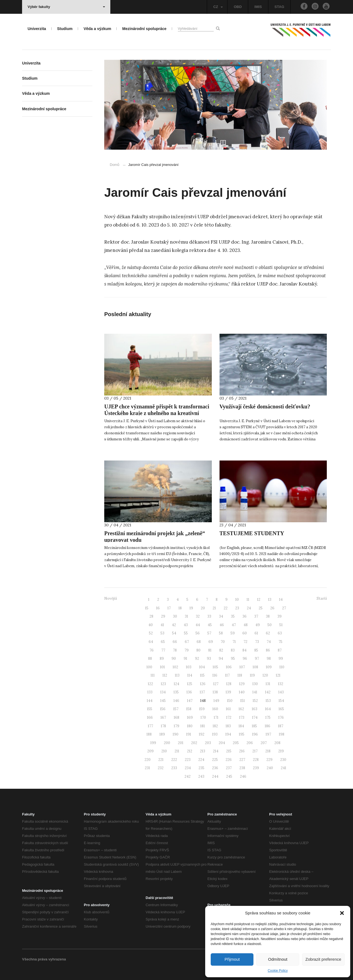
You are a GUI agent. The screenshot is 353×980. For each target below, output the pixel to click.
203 (208, 743)
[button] (342, 913)
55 (186, 633)
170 (203, 717)
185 (254, 726)
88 (150, 659)
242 (188, 776)
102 (175, 667)
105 (215, 667)
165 (281, 709)
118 (240, 675)
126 (203, 684)
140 (242, 692)
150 (230, 701)
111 (153, 675)
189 (162, 734)
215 (229, 751)
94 (221, 659)
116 (215, 675)
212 (190, 751)
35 (233, 616)
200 (167, 743)
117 (227, 675)
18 (180, 608)
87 (280, 650)
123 (163, 684)
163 (255, 709)
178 (163, 726)
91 (185, 659)
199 (153, 743)
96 (245, 659)
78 (175, 650)
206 (250, 743)
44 (198, 625)
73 (257, 642)
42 (174, 625)
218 (268, 751)
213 (203, 751)
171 (216, 717)
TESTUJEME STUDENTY (252, 533)
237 (229, 768)
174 (255, 717)
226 (229, 760)
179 (176, 726)
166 (150, 717)
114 (190, 675)
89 (162, 659)
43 (186, 625)
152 (255, 701)
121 (278, 675)
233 (174, 768)
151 (243, 701)
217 (255, 751)
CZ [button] (218, 7)
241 (284, 768)
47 (234, 625)
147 (190, 701)
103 (189, 667)
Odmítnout (278, 959)
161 (228, 709)
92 (197, 659)
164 (268, 709)
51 (281, 625)
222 (174, 760)
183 (228, 726)
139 (228, 692)
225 (215, 760)
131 (268, 684)
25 (261, 608)
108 (255, 667)
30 (175, 616)
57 (209, 633)
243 (201, 776)
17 (169, 608)
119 (252, 675)
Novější (111, 598)
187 (281, 726)
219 (281, 751)
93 (209, 659)
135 (176, 692)
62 (268, 633)
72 (245, 642)
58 (221, 633)
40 (151, 625)
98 (269, 659)
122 (150, 684)
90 (174, 659)
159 (202, 709)
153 (268, 701)
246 (243, 776)
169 (190, 717)
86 (268, 650)
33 (209, 616)
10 (237, 600)
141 (255, 692)
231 (147, 768)
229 (269, 760)
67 (187, 642)
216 (242, 751)
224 (201, 760)
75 (280, 642)
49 (258, 625)
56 (198, 633)
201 (181, 743)
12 (259, 600)
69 (211, 642)
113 (177, 675)
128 (229, 684)
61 (256, 633)
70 (223, 642)
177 (150, 726)
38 (268, 616)
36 (244, 616)
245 (229, 776)
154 (281, 701)
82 (221, 650)
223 (188, 760)
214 (216, 751)
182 (215, 726)
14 (281, 600)
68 (199, 642)
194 (228, 734)
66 (175, 642)
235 (201, 768)
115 (202, 675)
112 (165, 675)
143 (281, 692)
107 (242, 667)
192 (202, 734)
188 (149, 734)
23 (237, 608)
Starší (322, 598)
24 (249, 608)
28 (151, 616)
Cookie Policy (278, 971)
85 (256, 650)
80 (198, 650)
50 (270, 625)
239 (256, 768)
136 (189, 692)
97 (257, 659)
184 (241, 726)
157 (176, 709)
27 (284, 608)
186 (268, 726)
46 (222, 625)
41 (162, 625)
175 (268, 717)
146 (176, 701)
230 (283, 760)
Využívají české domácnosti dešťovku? (265, 406)
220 (148, 760)
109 (269, 667)
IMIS (258, 7)
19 (191, 608)
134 (163, 692)
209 (150, 751)
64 (151, 642)
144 (150, 701)
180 (190, 726)
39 (280, 616)
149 (216, 701)
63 (280, 633)
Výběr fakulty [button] (66, 7)
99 (281, 659)
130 (255, 684)
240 (270, 768)
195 (242, 734)
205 (236, 743)
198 (282, 734)
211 (177, 751)
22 (226, 608)
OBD (238, 7)
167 (163, 717)
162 (241, 709)
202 (194, 743)
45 (210, 625)
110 (282, 667)
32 (198, 616)
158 (189, 709)
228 (256, 760)
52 (151, 633)
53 (162, 633)
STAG (279, 7)
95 (233, 659)
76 (152, 650)
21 (214, 608)
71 (234, 642)
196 (255, 734)
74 (269, 642)
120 (265, 675)
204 (222, 743)
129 (242, 684)
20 (203, 608)
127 (216, 684)
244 (215, 776)
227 (242, 760)
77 (163, 650)
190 (176, 734)
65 (163, 642)
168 (176, 717)
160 (215, 709)
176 (281, 717)
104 (202, 667)
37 (256, 616)
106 (229, 667)
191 (189, 734)
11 (248, 600)
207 (264, 743)
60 (245, 633)
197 (268, 734)
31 (186, 616)
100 (149, 667)
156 (163, 709)
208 (277, 743)
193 (215, 734)
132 (281, 684)
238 (242, 768)
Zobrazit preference (323, 959)
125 (190, 684)
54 (174, 633)
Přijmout (232, 959)
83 (233, 650)
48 (246, 625)
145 (163, 701)
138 (215, 692)
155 (150, 709)
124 (176, 684)
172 (229, 717)
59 (233, 633)
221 (161, 760)
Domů (115, 165)
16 (158, 608)
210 (164, 751)
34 (221, 616)
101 (162, 667)
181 (203, 726)
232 (161, 768)
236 (215, 768)
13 (270, 600)
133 (150, 692)
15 (147, 608)
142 (268, 692)
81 (210, 650)
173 (242, 717)
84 (244, 650)
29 (163, 616)
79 (187, 650)
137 (202, 692)
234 (188, 768)
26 (272, 608)
